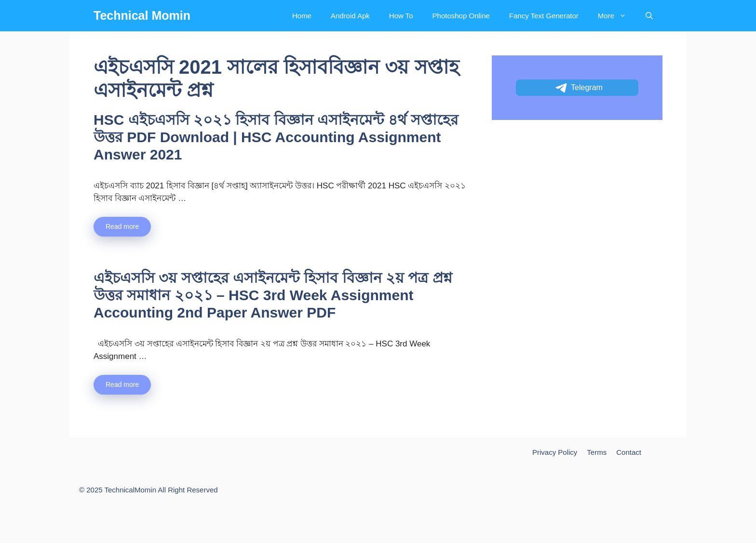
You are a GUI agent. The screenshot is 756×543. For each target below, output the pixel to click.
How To (401, 16)
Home (302, 16)
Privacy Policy (555, 452)
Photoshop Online (461, 16)
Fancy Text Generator (544, 16)
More (617, 16)
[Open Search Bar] (649, 16)
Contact (629, 452)
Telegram (578, 88)
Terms (597, 452)
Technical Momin (142, 15)
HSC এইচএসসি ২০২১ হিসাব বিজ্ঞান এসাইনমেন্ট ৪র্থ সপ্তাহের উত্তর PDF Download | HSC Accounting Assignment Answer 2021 (276, 137)
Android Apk (350, 16)
